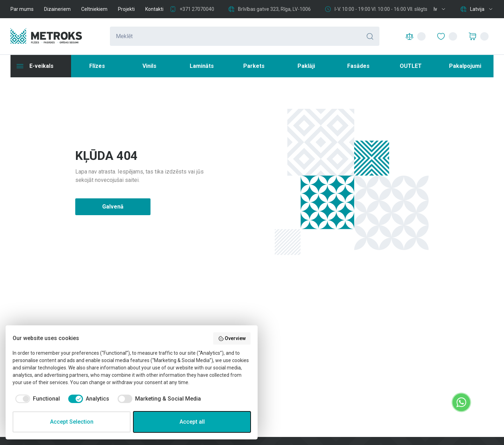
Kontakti (154, 9)
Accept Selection (72, 422)
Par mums (22, 9)
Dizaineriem (57, 9)
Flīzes (97, 66)
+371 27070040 (197, 9)
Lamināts (202, 66)
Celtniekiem (94, 9)
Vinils (149, 66)
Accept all (192, 422)
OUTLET (411, 66)
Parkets (254, 66)
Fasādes (358, 66)
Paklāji (306, 66)
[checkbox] (36, 399)
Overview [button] (232, 339)
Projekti (126, 9)
